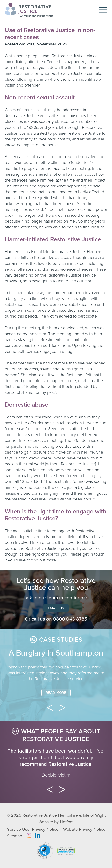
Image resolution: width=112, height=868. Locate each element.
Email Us (56, 608)
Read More (56, 693)
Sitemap (15, 836)
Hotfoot (67, 822)
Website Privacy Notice (84, 829)
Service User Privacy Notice (33, 829)
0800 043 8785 (70, 619)
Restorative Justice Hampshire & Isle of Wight (64, 815)
